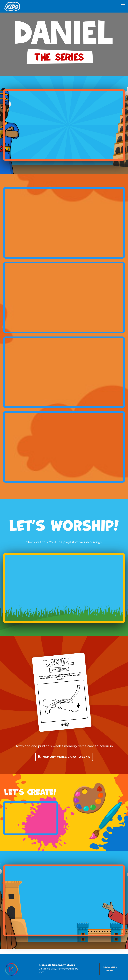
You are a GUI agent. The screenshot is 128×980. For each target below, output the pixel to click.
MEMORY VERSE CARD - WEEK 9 (64, 757)
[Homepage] (11, 969)
